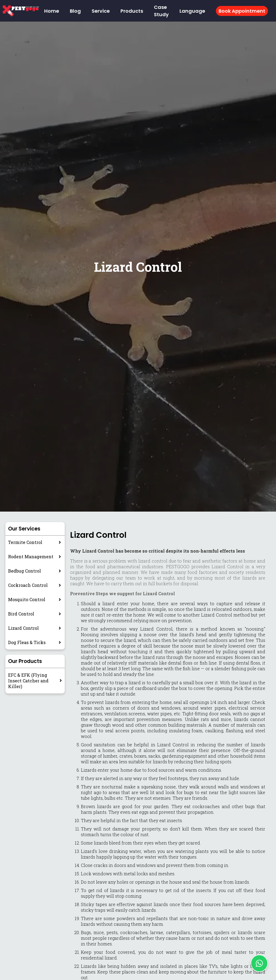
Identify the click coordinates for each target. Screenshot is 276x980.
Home (52, 11)
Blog (75, 11)
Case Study (161, 11)
